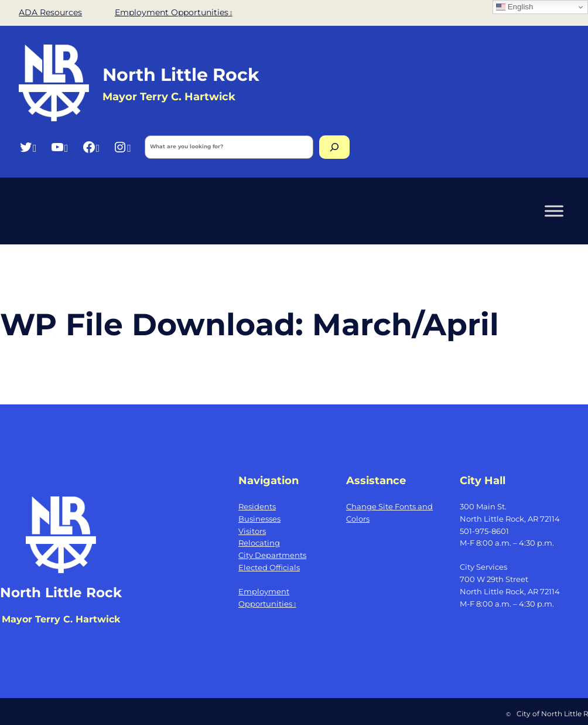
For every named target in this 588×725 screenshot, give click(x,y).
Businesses (259, 519)
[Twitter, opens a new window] (28, 147)
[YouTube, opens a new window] (59, 147)
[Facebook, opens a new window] (91, 147)
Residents (257, 506)
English (514, 7)
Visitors (252, 531)
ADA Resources (50, 12)
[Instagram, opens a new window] (122, 147)
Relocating (259, 543)
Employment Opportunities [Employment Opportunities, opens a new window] (174, 12)
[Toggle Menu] (554, 211)
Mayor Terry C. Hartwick (169, 96)
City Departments (272, 555)
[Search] (334, 147)
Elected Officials (269, 567)
